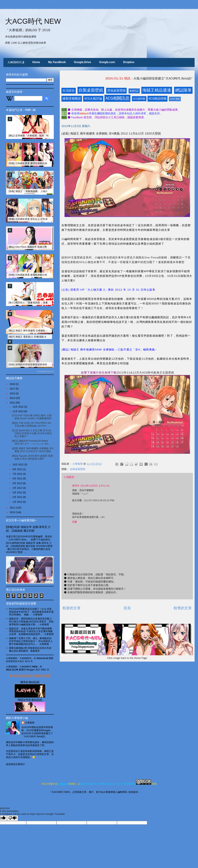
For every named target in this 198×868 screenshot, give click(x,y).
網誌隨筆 (183, 90)
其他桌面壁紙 (116, 91)
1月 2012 (18, 502)
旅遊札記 (134, 91)
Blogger (144, 792)
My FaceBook (57, 62)
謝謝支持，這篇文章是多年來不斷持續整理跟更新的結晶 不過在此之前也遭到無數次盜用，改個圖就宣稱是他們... (31, 631)
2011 (13, 508)
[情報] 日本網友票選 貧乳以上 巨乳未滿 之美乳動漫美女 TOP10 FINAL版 (47, 219)
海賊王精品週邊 (157, 90)
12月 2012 (18, 407)
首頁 (127, 608)
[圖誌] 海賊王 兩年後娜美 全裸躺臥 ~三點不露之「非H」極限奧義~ (44, 331)
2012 (13, 403)
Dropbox (129, 62)
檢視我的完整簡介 (16, 764)
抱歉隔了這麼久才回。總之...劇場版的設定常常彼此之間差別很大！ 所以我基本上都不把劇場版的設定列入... (31, 641)
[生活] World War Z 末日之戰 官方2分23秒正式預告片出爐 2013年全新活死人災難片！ (32, 433)
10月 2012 (18, 465)
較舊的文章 (183, 608)
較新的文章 (72, 608)
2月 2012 (18, 497)
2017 (13, 389)
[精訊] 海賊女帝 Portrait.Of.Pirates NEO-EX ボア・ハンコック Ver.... (31, 442)
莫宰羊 (76, 486)
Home (36, 62)
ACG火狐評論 (93, 99)
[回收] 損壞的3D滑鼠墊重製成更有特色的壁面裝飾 (35, 364)
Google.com (107, 62)
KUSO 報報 (175, 99)
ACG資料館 (139, 99)
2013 (13, 398)
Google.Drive (82, 62)
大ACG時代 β (16, 62)
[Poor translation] (12, 818)
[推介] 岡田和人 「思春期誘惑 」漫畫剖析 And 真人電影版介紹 (42, 303)
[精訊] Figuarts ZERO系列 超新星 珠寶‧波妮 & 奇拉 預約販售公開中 (33, 457)
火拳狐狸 (30, 723)
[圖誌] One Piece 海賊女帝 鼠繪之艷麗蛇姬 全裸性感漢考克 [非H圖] (44, 247)
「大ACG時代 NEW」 (29, 667)
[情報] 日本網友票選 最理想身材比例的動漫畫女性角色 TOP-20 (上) (44, 163)
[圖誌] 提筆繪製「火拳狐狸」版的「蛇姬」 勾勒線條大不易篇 (41, 136)
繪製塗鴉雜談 (72, 99)
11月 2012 (18, 411)
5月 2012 (18, 483)
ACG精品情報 (157, 99)
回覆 (75, 522)
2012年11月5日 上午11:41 (95, 486)
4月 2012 (18, 488)
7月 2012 (18, 474)
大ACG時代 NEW (33, 21)
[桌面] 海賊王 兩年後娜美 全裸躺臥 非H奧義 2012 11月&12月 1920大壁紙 (33, 450)
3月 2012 (18, 492)
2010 (13, 512)
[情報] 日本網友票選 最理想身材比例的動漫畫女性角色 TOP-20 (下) (44, 275)
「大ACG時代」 (26, 658)
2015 (13, 393)
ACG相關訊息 (117, 98)
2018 (13, 384)
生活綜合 (69, 91)
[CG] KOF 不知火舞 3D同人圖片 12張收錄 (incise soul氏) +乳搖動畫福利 (32, 417)
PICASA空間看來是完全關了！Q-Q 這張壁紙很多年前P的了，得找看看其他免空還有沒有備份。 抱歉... (31, 612)
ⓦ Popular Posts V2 (45, 371)
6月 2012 (18, 478)
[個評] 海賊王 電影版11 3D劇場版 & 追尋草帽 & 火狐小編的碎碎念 (43, 337)
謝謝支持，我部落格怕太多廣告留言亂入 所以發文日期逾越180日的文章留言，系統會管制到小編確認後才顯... (31, 622)
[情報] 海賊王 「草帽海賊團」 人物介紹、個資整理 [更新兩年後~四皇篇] (47, 191)
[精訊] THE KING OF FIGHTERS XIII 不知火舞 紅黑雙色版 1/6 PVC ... (31, 424)
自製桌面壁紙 (91, 90)
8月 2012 (18, 469)
